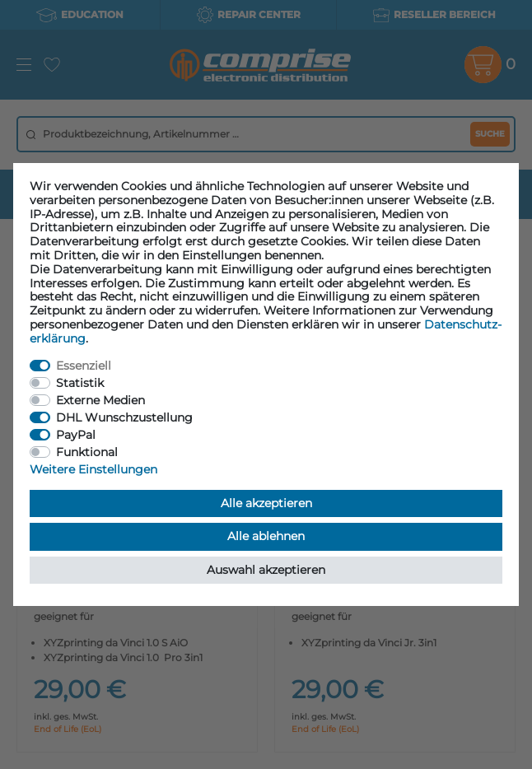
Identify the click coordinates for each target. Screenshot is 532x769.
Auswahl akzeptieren (266, 570)
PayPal (76, 435)
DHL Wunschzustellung (124, 417)
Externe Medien (100, 400)
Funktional (87, 452)
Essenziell (84, 366)
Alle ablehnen (266, 536)
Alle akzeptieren (266, 503)
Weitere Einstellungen (93, 469)
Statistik (80, 383)
